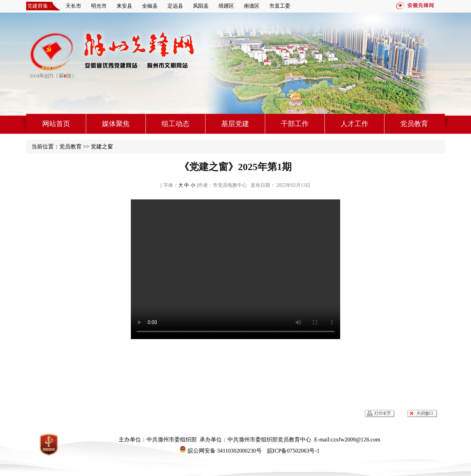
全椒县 (150, 6)
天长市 (73, 6)
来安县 (124, 6)
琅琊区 (226, 6)
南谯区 (252, 6)
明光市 (99, 6)
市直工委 (280, 6)
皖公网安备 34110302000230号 (220, 451)
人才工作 (354, 124)
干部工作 (295, 124)
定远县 (175, 6)
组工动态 (175, 124)
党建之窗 (102, 147)
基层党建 (235, 124)
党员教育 (414, 124)
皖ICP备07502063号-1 (293, 451)
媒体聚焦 (116, 124)
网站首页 (56, 124)
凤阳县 (201, 6)
